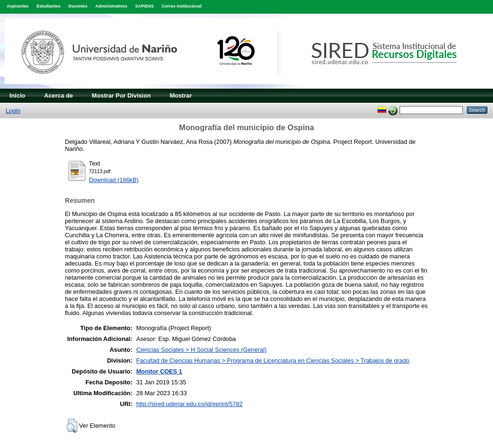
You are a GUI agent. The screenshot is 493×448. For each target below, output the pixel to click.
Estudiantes (48, 6)
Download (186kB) (114, 180)
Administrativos (111, 6)
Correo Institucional (182, 6)
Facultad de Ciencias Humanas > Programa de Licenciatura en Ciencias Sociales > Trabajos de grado (273, 361)
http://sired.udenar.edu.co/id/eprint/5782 (190, 404)
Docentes (78, 6)
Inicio (17, 95)
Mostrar (181, 95)
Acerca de (58, 95)
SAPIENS (145, 6)
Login (13, 111)
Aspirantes (17, 6)
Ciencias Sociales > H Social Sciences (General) (201, 350)
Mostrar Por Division (121, 95)
